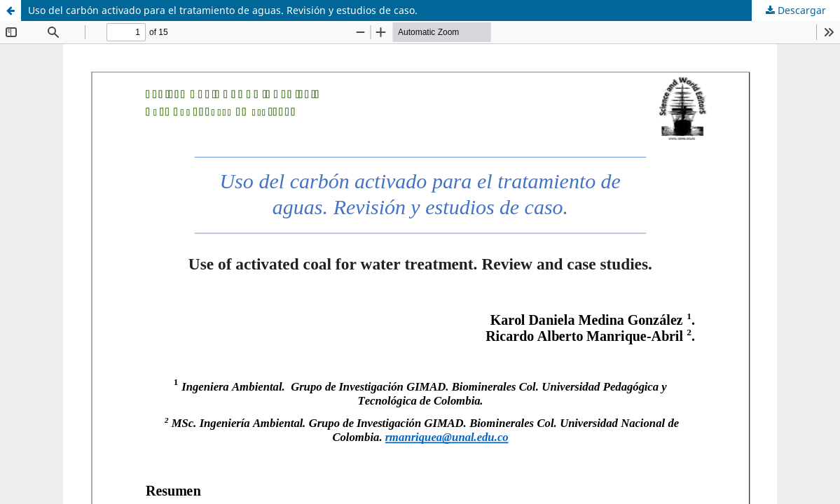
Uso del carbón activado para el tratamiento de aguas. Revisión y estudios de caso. (223, 10)
